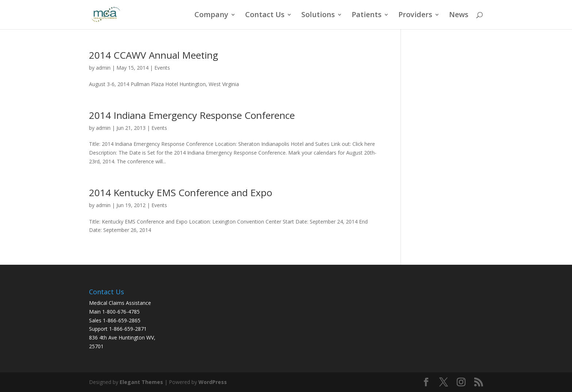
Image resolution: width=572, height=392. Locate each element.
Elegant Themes (141, 382)
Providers (415, 16)
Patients (367, 16)
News (459, 16)
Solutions (318, 16)
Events (162, 68)
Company (211, 16)
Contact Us (265, 16)
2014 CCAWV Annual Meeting (154, 55)
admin (103, 68)
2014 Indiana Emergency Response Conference (192, 115)
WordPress (213, 382)
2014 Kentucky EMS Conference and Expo (181, 193)
